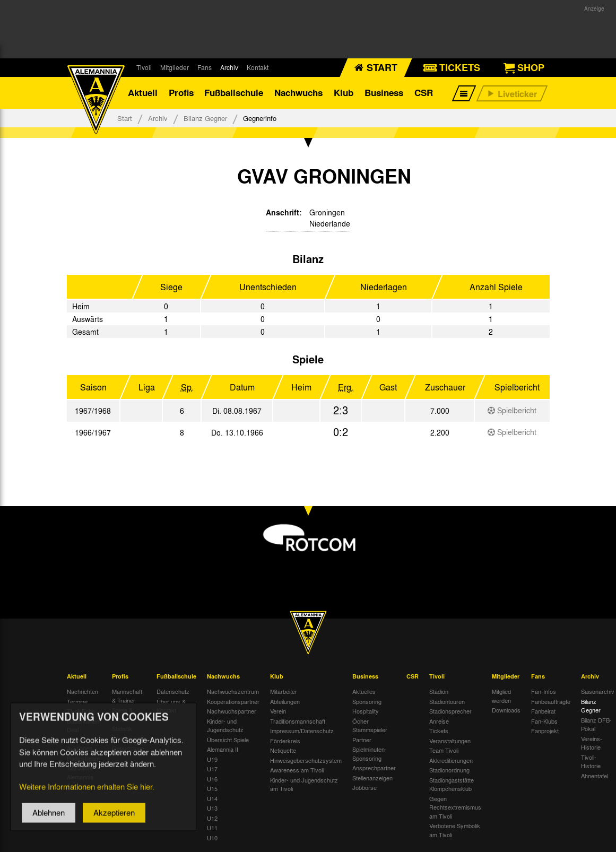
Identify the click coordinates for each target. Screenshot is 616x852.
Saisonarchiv (598, 691)
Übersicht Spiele (228, 740)
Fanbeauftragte (551, 701)
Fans (205, 67)
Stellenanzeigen (372, 778)
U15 (212, 788)
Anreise (439, 721)
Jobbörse (365, 787)
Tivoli (144, 67)
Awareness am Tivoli (297, 770)
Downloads (506, 710)
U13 (212, 808)
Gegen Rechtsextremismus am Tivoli (455, 807)
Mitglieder (175, 67)
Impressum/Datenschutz (302, 731)
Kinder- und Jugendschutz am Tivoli (304, 784)
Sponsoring (367, 701)
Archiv (229, 67)
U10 (212, 838)
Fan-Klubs (544, 721)
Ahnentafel (595, 776)
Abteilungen (285, 701)
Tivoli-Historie (591, 762)
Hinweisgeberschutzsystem (306, 760)
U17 (212, 769)
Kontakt (258, 67)
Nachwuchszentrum (233, 691)
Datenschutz (173, 691)
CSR (424, 93)
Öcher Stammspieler (370, 725)
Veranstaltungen (450, 741)
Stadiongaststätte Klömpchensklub (452, 784)
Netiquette (283, 750)
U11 (212, 828)
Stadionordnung (449, 770)
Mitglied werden (501, 696)
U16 (212, 779)
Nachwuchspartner (232, 711)
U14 (212, 798)
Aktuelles (364, 691)
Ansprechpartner (374, 768)
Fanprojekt (545, 731)
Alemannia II (223, 749)
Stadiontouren (447, 701)
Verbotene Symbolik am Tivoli (455, 830)
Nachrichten (83, 691)
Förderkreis (285, 741)
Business (384, 93)
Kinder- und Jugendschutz (225, 725)
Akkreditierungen (451, 760)
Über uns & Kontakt (171, 706)
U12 (212, 818)
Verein (278, 711)
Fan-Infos (544, 691)
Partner (362, 740)
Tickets (439, 731)
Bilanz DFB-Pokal (596, 724)
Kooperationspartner (233, 701)
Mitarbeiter (284, 691)
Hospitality (366, 711)
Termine (77, 701)
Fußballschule (234, 93)
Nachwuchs (298, 93)
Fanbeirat (543, 711)
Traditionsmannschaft (298, 721)
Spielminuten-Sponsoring (370, 754)
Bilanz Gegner (205, 118)
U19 (212, 759)
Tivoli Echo (81, 711)
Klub (344, 93)
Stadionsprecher (450, 711)
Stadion (439, 691)
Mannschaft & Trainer (127, 696)
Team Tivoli (444, 750)
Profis (181, 93)
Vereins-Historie (592, 743)
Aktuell (143, 93)
